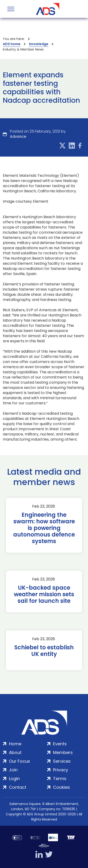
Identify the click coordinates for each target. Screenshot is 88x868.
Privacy (61, 770)
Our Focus (19, 761)
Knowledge (39, 44)
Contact (18, 787)
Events (60, 744)
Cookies (61, 787)
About (15, 752)
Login (14, 779)
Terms (60, 779)
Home (15, 744)
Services (62, 761)
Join (13, 770)
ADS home (12, 44)
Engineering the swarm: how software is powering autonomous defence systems (44, 528)
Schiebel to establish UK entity (44, 651)
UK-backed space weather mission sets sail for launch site (44, 594)
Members (63, 752)
